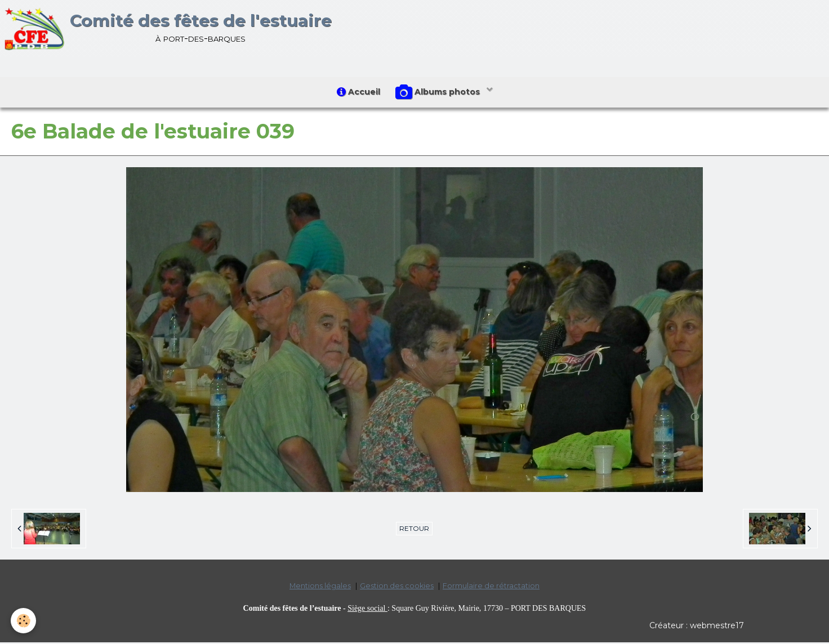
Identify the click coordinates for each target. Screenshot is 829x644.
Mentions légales (320, 588)
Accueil (358, 93)
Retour (414, 531)
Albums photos (440, 93)
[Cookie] (24, 621)
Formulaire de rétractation (491, 588)
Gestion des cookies (397, 588)
